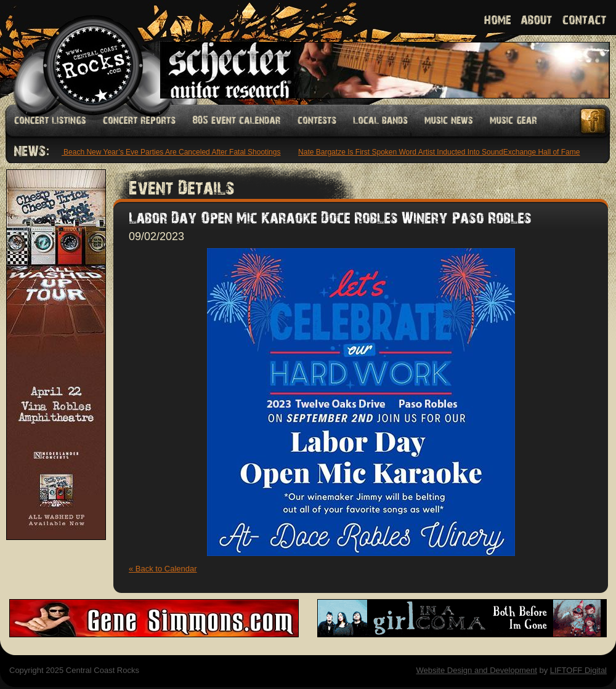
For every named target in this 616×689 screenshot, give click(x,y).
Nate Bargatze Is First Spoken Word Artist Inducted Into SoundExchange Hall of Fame (440, 152)
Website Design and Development (476, 670)
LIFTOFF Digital (578, 670)
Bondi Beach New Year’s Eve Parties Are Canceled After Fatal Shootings (163, 152)
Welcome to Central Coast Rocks (79, 52)
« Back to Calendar (163, 569)
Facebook (594, 121)
